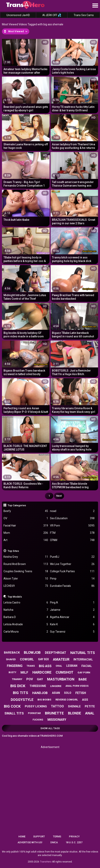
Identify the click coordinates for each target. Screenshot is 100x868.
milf (24, 672)
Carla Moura (26, 632)
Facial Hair (26, 526)
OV (26, 518)
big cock (12, 706)
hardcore (42, 672)
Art (26, 540)
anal (90, 713)
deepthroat (56, 653)
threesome (38, 686)
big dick (18, 686)
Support (39, 836)
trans (31, 666)
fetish (81, 693)
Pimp (72, 579)
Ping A (72, 603)
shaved (11, 659)
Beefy (26, 511)
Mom (26, 533)
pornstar (34, 713)
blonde (75, 713)
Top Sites (13, 551)
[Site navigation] (95, 6)
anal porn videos (77, 686)
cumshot (65, 672)
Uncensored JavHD (18, 15)
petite (90, 706)
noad (72, 511)
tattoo (57, 706)
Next (59, 496)
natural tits (83, 653)
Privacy (74, 836)
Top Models (15, 597)
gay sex (43, 659)
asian (56, 693)
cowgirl (27, 659)
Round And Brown (26, 564)
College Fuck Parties (72, 571)
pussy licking (36, 706)
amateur (61, 659)
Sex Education (72, 518)
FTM (72, 533)
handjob (40, 693)
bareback (12, 653)
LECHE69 (26, 586)
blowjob (32, 652)
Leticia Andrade (26, 624)
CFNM (72, 540)
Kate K (72, 624)
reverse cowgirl (67, 700)
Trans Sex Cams (84, 15)
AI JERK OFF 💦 (52, 15)
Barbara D (26, 617)
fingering (15, 666)
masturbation (61, 679)
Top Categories (17, 505)
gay (40, 679)
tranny (17, 679)
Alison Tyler (26, 579)
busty (12, 672)
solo (68, 693)
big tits (21, 693)
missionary (57, 720)
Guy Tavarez (72, 632)
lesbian (72, 666)
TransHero (46, 862)
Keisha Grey (26, 557)
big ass (45, 666)
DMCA (54, 842)
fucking (38, 720)
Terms (57, 836)
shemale (74, 706)
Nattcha (26, 610)
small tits (14, 713)
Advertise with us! (30, 842)
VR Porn (72, 526)
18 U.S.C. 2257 (74, 842)
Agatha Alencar (72, 617)
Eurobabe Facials (72, 586)
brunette (54, 713)
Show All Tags (50, 728)
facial (87, 666)
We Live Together (72, 564)
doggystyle (22, 700)
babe (83, 679)
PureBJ (72, 557)
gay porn (84, 673)
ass (85, 700)
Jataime (72, 610)
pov (30, 679)
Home (22, 836)
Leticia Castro (26, 603)
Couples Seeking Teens (26, 571)
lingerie (56, 686)
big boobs (44, 700)
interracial (83, 659)
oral (59, 666)
